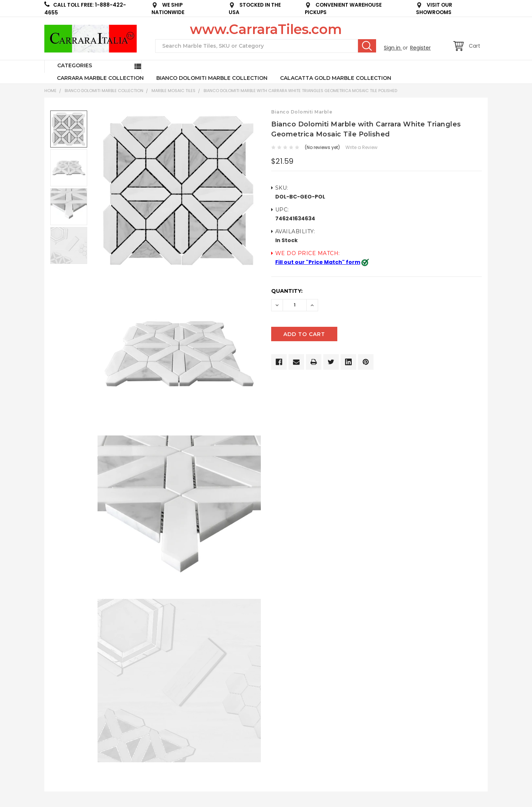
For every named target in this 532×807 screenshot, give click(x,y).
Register (420, 48)
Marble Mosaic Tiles (173, 91)
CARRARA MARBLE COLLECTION (100, 78)
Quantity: (287, 291)
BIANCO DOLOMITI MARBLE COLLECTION (212, 78)
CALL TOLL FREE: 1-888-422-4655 (85, 9)
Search (367, 46)
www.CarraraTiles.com (266, 29)
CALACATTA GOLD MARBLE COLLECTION (336, 78)
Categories (75, 65)
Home (50, 91)
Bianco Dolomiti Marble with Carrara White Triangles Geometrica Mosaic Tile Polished (300, 91)
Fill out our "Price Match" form (318, 262)
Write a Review (362, 147)
